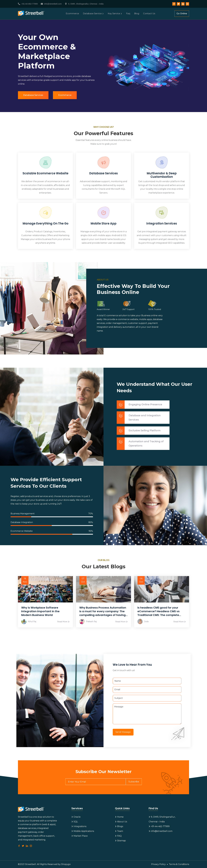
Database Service (93, 14)
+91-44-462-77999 (28, 4)
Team (119, 831)
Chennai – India (157, 822)
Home (119, 817)
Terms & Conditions (179, 864)
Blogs (119, 826)
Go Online (182, 14)
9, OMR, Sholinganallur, (162, 817)
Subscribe (134, 782)
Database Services (33, 95)
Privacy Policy (158, 864)
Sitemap (120, 841)
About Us (121, 822)
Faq (128, 14)
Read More (63, 622)
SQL (75, 822)
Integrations (79, 826)
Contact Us (149, 14)
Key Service (115, 14)
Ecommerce (72, 14)
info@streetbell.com (51, 4)
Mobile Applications (83, 831)
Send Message (123, 732)
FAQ (118, 836)
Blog (137, 14)
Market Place (80, 836)
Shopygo (66, 864)
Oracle (76, 817)
